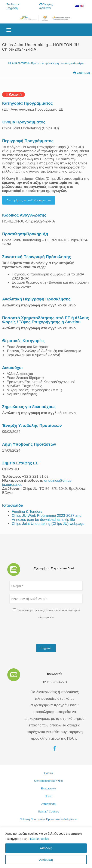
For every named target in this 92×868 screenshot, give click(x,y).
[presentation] (42, 632)
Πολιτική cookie (39, 839)
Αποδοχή (46, 848)
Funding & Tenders (27, 512)
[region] (46, 848)
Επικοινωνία (48, 788)
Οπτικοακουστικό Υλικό (49, 781)
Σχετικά (48, 773)
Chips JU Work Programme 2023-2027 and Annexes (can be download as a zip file (47, 518)
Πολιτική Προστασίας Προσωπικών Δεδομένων (48, 819)
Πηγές (48, 796)
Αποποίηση (49, 804)
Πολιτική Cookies (48, 812)
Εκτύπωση (82, 73)
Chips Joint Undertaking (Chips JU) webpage (48, 524)
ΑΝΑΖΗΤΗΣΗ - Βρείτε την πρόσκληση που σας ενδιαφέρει (46, 63)
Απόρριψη (46, 860)
